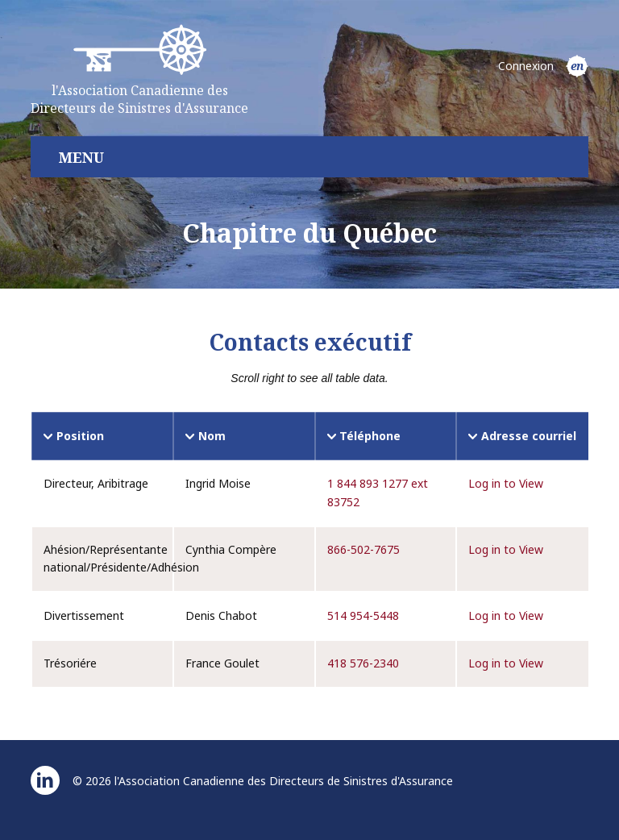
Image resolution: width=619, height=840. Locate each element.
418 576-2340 (363, 663)
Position (80, 436)
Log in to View (506, 483)
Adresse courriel (529, 436)
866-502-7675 (364, 549)
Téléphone (370, 436)
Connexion (526, 66)
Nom (212, 436)
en (577, 66)
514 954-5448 (363, 615)
